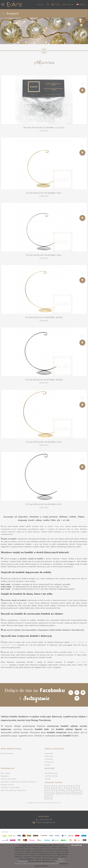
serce (62, 787)
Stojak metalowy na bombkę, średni (44, 317)
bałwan (48, 797)
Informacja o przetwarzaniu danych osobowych (19, 782)
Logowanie (49, 753)
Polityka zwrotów (7, 785)
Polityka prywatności (9, 779)
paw (69, 787)
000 (47, 787)
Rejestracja (49, 756)
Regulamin (5, 776)
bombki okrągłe (79, 652)
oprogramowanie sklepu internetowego (40, 803)
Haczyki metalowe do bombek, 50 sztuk (44, 128)
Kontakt (48, 765)
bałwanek (77, 792)
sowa (76, 787)
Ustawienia (49, 759)
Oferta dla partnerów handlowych (13, 790)
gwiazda (60, 792)
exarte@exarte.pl (51, 773)
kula (54, 787)
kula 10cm (50, 792)
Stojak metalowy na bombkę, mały (44, 193)
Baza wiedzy (6, 773)
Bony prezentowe (7, 753)
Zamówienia (49, 762)
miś (69, 792)
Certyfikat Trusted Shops (10, 787)
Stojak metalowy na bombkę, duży (44, 442)
